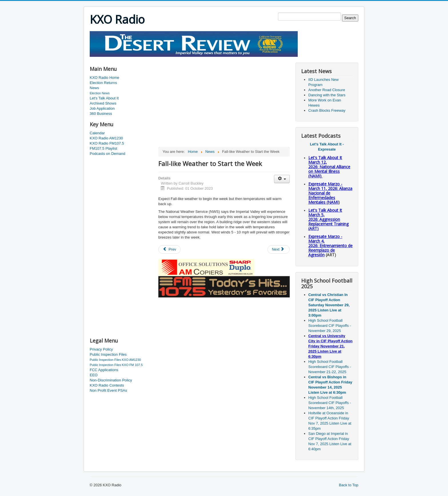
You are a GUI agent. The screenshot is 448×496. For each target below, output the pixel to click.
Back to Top (349, 485)
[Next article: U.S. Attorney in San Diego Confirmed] (279, 249)
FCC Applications (104, 370)
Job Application (102, 108)
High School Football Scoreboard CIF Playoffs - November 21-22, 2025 (330, 367)
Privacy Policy (101, 349)
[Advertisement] (194, 59)
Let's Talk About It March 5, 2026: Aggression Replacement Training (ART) (328, 219)
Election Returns (103, 83)
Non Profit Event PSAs (108, 390)
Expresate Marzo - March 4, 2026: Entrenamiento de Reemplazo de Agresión (330, 246)
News (94, 88)
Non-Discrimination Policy (111, 380)
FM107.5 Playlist (103, 148)
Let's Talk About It (104, 98)
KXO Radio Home (104, 78)
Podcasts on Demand (107, 154)
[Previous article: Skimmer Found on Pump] (169, 249)
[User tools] (282, 179)
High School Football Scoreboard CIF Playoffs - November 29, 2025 (330, 326)
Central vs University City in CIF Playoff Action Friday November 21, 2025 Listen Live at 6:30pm (330, 346)
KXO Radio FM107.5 (107, 143)
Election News (100, 93)
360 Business (101, 114)
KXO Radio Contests (107, 385)
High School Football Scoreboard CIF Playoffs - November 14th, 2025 (330, 403)
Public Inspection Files (108, 354)
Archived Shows (103, 103)
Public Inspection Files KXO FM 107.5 (116, 365)
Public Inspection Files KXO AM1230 (115, 360)
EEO (94, 375)
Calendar (97, 133)
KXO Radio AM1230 (106, 138)
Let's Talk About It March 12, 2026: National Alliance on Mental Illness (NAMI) (329, 167)
